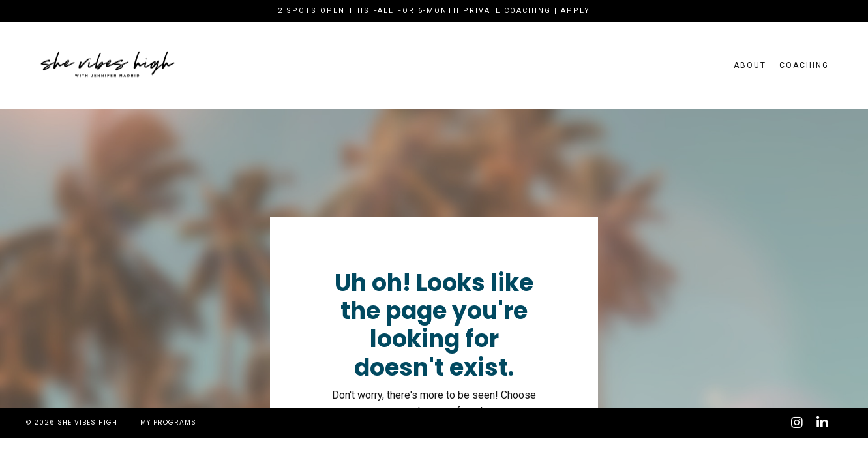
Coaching (804, 65)
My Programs (168, 422)
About (750, 65)
